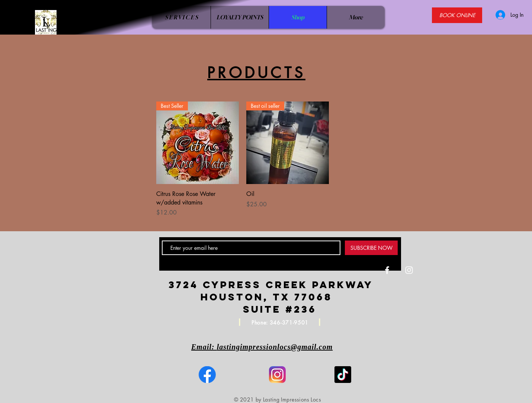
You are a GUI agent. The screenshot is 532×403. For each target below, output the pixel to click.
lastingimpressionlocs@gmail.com (275, 347)
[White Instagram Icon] (409, 270)
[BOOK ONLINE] (457, 15)
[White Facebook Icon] (387, 270)
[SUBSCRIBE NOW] (371, 248)
